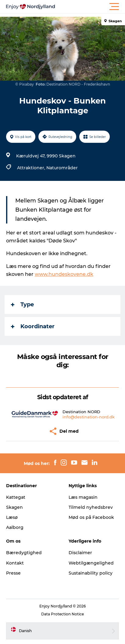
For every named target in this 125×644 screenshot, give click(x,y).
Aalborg (15, 527)
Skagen (14, 507)
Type (22, 304)
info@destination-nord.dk (89, 417)
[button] (90, 7)
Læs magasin (83, 497)
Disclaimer (80, 553)
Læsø (12, 517)
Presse (13, 573)
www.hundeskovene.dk (64, 274)
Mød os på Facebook (91, 517)
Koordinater (33, 326)
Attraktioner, (32, 168)
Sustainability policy (91, 573)
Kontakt (15, 563)
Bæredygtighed (24, 553)
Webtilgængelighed (91, 563)
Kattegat (16, 497)
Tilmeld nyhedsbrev (91, 507)
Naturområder (62, 168)
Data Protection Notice (62, 614)
